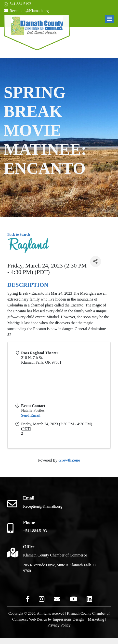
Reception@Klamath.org (26, 11)
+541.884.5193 (35, 531)
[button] (110, 19)
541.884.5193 (17, 4)
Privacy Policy (59, 625)
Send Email (31, 415)
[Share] (96, 261)
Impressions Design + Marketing (79, 619)
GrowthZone (69, 460)
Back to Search (19, 234)
